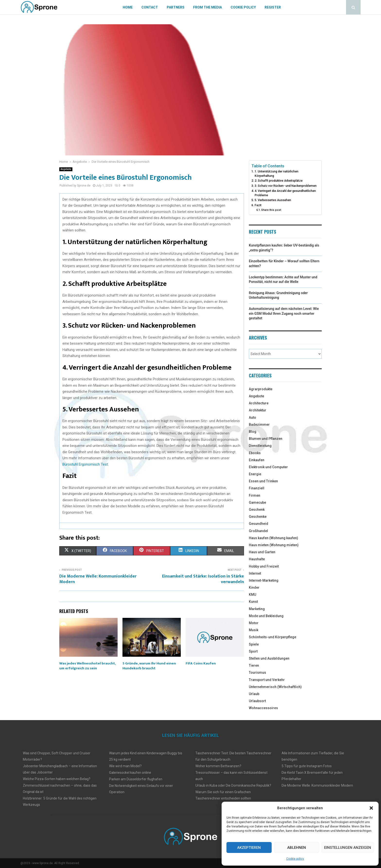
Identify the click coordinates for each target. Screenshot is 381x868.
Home (128, 7)
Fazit (258, 205)
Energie (255, 474)
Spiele (254, 644)
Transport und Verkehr (267, 680)
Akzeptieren (249, 848)
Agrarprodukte (261, 389)
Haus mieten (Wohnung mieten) (274, 545)
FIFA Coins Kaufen (201, 663)
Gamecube (257, 502)
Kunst (253, 602)
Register (273, 7)
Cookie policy (295, 859)
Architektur (258, 410)
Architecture (259, 403)
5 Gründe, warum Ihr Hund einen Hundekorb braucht (149, 666)
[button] (371, 808)
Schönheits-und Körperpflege (273, 637)
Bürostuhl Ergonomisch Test (85, 464)
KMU (252, 595)
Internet (255, 573)
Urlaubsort (257, 701)
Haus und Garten (262, 552)
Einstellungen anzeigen (348, 848)
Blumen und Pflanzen (266, 439)
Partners (176, 7)
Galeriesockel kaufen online (130, 773)
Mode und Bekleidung (266, 616)
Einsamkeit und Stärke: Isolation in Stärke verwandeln (203, 579)
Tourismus (257, 672)
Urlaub (254, 694)
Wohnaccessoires (263, 708)
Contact (150, 7)
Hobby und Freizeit (264, 566)
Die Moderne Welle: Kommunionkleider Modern (98, 579)
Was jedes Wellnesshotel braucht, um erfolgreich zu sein (87, 666)
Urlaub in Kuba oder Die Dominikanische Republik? (233, 785)
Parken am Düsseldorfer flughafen (136, 779)
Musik (254, 630)
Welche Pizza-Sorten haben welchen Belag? (57, 779)
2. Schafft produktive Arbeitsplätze (279, 181)
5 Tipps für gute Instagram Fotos (307, 766)
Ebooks (255, 453)
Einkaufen (257, 460)
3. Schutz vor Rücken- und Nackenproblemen (286, 186)
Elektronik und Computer (268, 467)
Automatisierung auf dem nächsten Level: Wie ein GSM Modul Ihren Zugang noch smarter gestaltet (284, 313)
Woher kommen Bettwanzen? (218, 766)
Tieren (254, 665)
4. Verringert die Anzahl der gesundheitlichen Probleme (285, 193)
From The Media (208, 7)
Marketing (257, 609)
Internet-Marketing (264, 580)
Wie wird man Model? (125, 766)
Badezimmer (259, 425)
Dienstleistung (260, 446)
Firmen (255, 495)
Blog (253, 432)
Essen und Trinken (263, 481)
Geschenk (257, 510)
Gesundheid (259, 524)
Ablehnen (297, 848)
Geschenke (258, 517)
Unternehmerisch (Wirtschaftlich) (275, 687)
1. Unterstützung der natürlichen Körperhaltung (277, 174)
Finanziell (257, 488)
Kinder (254, 587)
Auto (252, 417)
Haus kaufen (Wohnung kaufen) (273, 538)
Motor (254, 623)
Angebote (66, 169)
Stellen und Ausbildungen (269, 658)
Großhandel (258, 531)
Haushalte (257, 559)
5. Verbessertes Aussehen (273, 200)
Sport (253, 651)
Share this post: (271, 210)
